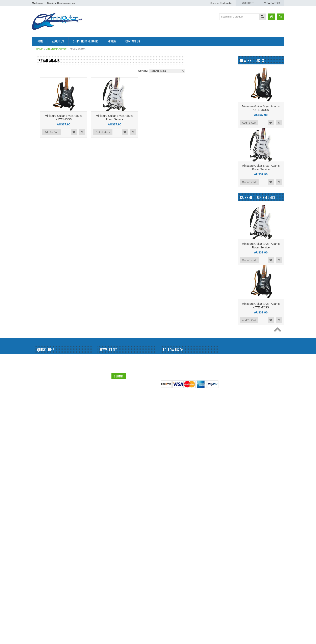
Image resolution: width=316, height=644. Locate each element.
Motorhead (40, 389)
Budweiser (40, 177)
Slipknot (39, 484)
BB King (39, 123)
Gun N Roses (42, 266)
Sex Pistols (40, 478)
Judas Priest (41, 321)
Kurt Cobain (41, 341)
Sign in (51, 3)
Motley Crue (41, 382)
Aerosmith (40, 96)
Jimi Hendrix (41, 293)
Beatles (38, 130)
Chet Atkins (40, 191)
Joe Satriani (41, 300)
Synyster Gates (43, 519)
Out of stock (151, 132)
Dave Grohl (40, 205)
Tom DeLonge (42, 546)
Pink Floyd (40, 423)
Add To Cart (100, 132)
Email (104, 617)
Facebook (166, 609)
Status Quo (40, 491)
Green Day (40, 259)
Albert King (40, 102)
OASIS (38, 403)
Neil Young (40, 396)
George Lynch (42, 252)
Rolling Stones (42, 471)
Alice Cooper (41, 109)
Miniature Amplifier (44, 68)
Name (104, 608)
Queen (38, 437)
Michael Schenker (44, 375)
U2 (36, 553)
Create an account (66, 3)
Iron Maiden (41, 273)
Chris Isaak (40, 198)
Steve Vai (39, 498)
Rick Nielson (41, 464)
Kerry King (40, 328)
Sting (37, 512)
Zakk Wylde (41, 566)
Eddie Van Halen (43, 225)
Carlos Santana (43, 184)
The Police (40, 525)
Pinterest (181, 609)
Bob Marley (40, 150)
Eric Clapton (41, 239)
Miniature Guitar (56, 49)
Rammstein (40, 443)
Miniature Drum (43, 75)
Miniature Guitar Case (46, 573)
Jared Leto (40, 280)
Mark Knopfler (42, 355)
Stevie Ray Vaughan (45, 505)
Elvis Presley (41, 232)
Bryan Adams (41, 171)
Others (38, 409)
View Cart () (272, 3)
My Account (38, 3)
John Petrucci (42, 307)
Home (39, 49)
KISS (37, 334)
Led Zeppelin (41, 348)
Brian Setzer (41, 157)
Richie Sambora (43, 457)
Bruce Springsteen (44, 164)
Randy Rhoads (42, 450)
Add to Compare (130, 132)
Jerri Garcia (41, 287)
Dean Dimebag (42, 218)
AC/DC (38, 89)
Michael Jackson (43, 368)
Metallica (39, 362)
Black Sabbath (42, 143)
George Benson (43, 246)
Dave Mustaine (42, 212)
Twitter (174, 609)
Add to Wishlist (122, 132)
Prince (38, 430)
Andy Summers (43, 116)
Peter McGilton (42, 416)
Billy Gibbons (41, 136)
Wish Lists (248, 3)
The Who (39, 532)
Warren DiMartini (43, 559)
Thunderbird (41, 539)
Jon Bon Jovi (41, 314)
